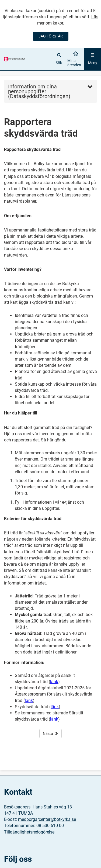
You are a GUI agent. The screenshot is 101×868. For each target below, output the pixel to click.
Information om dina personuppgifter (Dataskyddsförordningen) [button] (39, 91)
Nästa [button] (50, 734)
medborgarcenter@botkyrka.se (47, 819)
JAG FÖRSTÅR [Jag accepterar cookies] (51, 36)
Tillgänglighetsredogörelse (29, 832)
